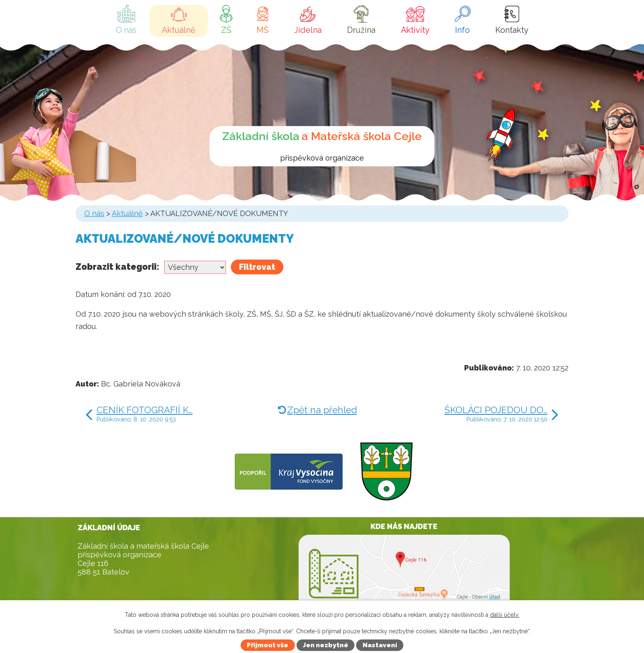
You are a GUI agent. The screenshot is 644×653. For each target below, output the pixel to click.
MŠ (263, 30)
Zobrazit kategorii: (117, 267)
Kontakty (512, 30)
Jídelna (308, 30)
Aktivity (415, 30)
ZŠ (226, 30)
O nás (126, 30)
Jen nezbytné (325, 645)
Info (462, 30)
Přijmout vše (268, 645)
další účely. (505, 615)
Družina (361, 30)
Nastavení (380, 645)
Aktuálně (179, 30)
